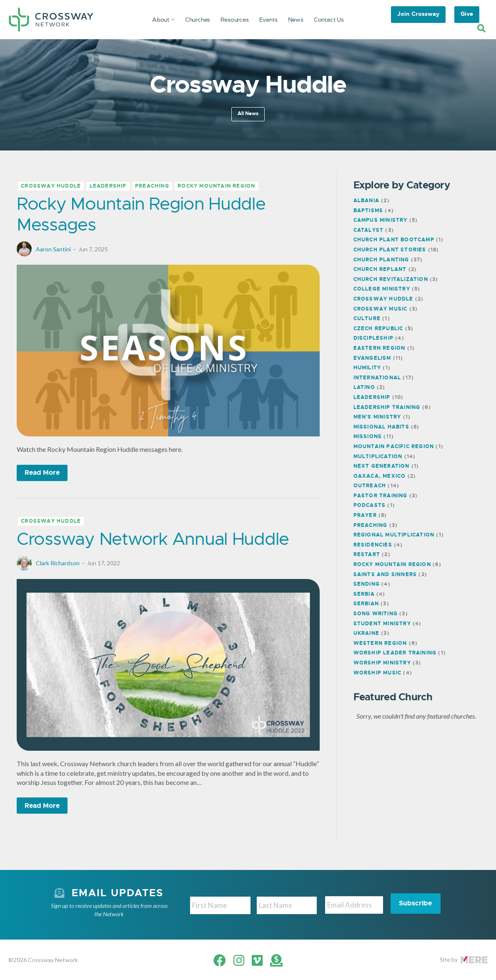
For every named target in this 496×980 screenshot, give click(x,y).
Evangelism (372, 358)
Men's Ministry (377, 417)
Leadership (108, 186)
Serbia (364, 594)
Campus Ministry (381, 220)
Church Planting (381, 260)
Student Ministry (382, 624)
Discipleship (373, 338)
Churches (198, 20)
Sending (367, 584)
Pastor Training (381, 496)
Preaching (152, 186)
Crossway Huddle (51, 186)
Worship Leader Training (395, 653)
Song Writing (376, 614)
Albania (366, 201)
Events (268, 20)
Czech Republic (378, 328)
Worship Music (378, 673)
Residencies (373, 545)
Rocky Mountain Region (216, 186)
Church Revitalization (391, 279)
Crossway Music (381, 309)
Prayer (365, 515)
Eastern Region (380, 348)
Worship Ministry (382, 663)
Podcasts (370, 505)
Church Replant (380, 269)
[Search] (481, 28)
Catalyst (369, 230)
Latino (364, 387)
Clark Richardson (58, 563)
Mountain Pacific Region (394, 446)
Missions (368, 436)
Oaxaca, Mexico (380, 476)
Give (467, 14)
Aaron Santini (53, 249)
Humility (367, 368)
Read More (42, 472)
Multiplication (378, 456)
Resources (234, 20)
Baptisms (368, 211)
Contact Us (329, 20)
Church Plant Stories (390, 250)
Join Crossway (418, 14)
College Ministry (382, 289)
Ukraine (366, 633)
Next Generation (382, 466)
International (377, 378)
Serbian (366, 604)
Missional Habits (381, 427)
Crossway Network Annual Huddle (153, 539)
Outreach (370, 486)
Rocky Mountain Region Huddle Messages (141, 214)
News (296, 20)
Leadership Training (387, 407)
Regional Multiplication (394, 535)
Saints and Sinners (385, 574)
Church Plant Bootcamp (394, 240)
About (163, 20)
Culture (367, 318)
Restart (367, 554)
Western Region (380, 643)
